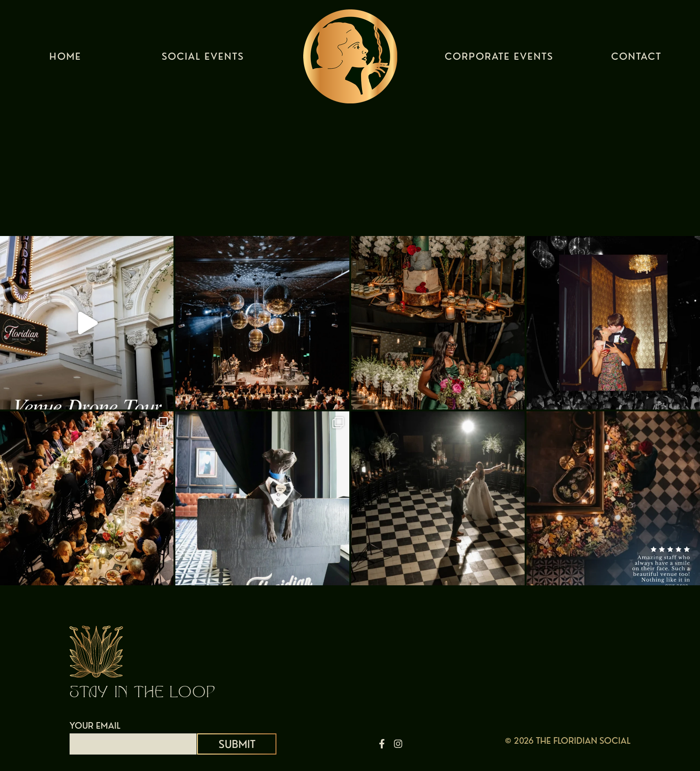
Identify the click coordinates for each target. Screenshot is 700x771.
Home (65, 59)
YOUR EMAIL (133, 735)
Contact (636, 59)
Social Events (203, 59)
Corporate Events (499, 59)
